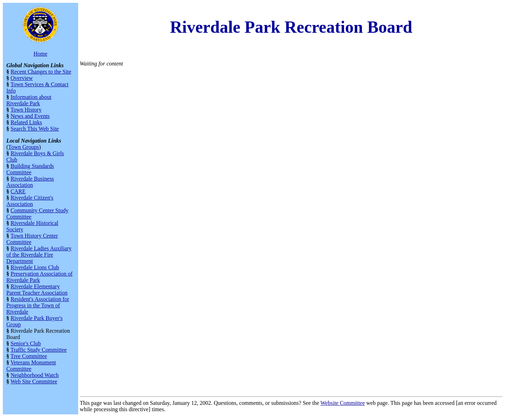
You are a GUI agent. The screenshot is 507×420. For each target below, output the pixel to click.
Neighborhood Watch (35, 375)
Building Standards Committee (30, 169)
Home (40, 54)
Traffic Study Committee (39, 350)
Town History (26, 110)
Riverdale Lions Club (35, 267)
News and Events (30, 116)
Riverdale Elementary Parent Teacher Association (37, 290)
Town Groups (23, 147)
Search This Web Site (35, 129)
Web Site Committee (34, 381)
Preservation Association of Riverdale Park (39, 277)
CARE (18, 191)
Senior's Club (26, 343)
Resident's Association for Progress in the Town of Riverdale (38, 305)
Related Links (26, 122)
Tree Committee (29, 356)
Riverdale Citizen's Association (30, 201)
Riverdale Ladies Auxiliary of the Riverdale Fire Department (39, 255)
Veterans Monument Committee (31, 366)
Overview (22, 78)
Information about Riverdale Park (29, 100)
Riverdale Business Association (30, 182)
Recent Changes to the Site (41, 72)
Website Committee (343, 403)
